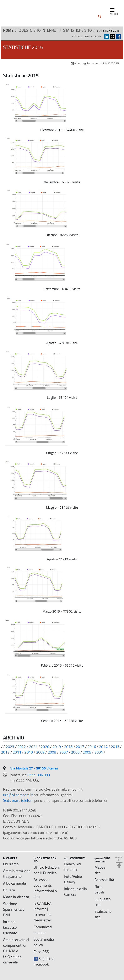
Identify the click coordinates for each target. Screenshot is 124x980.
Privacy (9, 890)
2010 (29, 752)
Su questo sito (103, 902)
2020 (45, 746)
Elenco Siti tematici (73, 867)
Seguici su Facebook (44, 961)
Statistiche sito (77, 30)
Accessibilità (104, 880)
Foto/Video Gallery (73, 879)
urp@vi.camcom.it (18, 795)
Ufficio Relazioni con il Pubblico (47, 870)
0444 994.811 (39, 775)
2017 (80, 746)
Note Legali (99, 889)
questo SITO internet (38, 30)
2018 (68, 746)
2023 (10, 746)
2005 (87, 752)
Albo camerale (14, 883)
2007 (64, 752)
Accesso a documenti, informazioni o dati (45, 888)
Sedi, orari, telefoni (18, 800)
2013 (115, 746)
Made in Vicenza (16, 897)
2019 (57, 746)
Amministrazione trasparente (17, 873)
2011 (17, 752)
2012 (5, 752)
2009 (40, 752)
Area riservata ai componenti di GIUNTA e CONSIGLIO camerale (16, 951)
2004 (99, 752)
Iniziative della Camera (76, 892)
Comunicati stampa (43, 930)
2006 (75, 752)
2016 (92, 746)
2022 (22, 746)
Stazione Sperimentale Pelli (14, 909)
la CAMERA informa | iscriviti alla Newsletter (43, 912)
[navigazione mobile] (114, 12)
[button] (100, 16)
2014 (103, 746)
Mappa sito (100, 870)
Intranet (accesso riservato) (11, 927)
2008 (52, 752)
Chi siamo (11, 864)
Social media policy (44, 942)
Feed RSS (41, 952)
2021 (33, 746)
